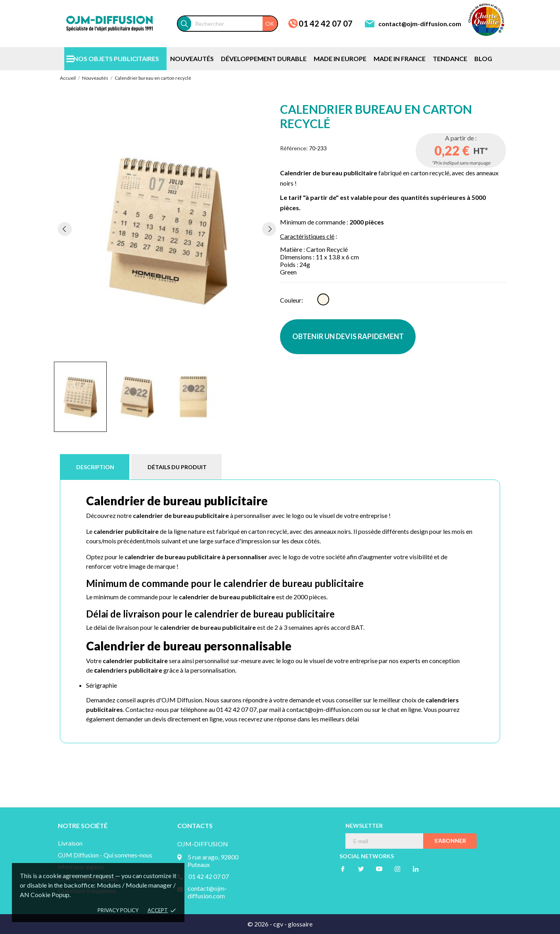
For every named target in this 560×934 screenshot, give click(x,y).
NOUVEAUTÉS (192, 58)
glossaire (300, 924)
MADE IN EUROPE (340, 58)
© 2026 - (260, 924)
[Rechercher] (234, 24)
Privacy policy (118, 910)
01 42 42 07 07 (326, 23)
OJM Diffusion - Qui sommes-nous (105, 855)
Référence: (294, 148)
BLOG (483, 58)
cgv (278, 924)
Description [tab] (95, 467)
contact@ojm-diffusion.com (420, 24)
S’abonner (450, 841)
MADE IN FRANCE (400, 58)
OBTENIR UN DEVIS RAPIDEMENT (348, 336)
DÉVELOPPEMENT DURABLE (264, 58)
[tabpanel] (167, 229)
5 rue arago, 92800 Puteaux (213, 861)
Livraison (70, 843)
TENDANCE (450, 58)
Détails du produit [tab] (177, 467)
